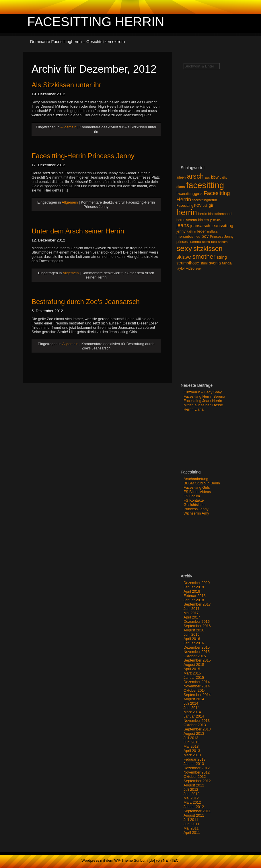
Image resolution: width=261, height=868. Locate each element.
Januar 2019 (194, 587)
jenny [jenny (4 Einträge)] (181, 231)
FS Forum (192, 496)
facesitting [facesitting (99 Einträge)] (205, 185)
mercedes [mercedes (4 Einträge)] (185, 236)
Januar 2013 (194, 764)
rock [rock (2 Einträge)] (214, 242)
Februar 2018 (195, 596)
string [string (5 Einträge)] (222, 257)
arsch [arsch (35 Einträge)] (195, 176)
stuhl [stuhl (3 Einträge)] (204, 263)
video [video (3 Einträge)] (190, 268)
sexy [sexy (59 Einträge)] (184, 248)
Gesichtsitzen (195, 505)
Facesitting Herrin (96, 22)
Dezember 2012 (197, 768)
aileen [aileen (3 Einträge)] (181, 177)
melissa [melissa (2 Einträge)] (212, 231)
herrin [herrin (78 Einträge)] (187, 212)
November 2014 (197, 686)
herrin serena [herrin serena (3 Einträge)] (187, 220)
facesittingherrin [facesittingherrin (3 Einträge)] (205, 200)
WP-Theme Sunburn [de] (135, 860)
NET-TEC (171, 860)
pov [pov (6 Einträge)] (205, 236)
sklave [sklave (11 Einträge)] (184, 257)
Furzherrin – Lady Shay (203, 392)
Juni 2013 (192, 742)
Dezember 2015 (197, 647)
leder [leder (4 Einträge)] (202, 231)
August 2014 (194, 699)
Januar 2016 (194, 643)
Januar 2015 (194, 677)
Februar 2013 (195, 759)
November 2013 (197, 721)
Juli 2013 (191, 738)
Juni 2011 (192, 824)
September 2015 (197, 660)
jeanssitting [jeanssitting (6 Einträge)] (222, 226)
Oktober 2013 (195, 725)
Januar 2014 (194, 716)
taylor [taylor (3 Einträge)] (181, 268)
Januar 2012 (194, 807)
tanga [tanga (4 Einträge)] (227, 263)
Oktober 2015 (195, 656)
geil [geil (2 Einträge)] (205, 206)
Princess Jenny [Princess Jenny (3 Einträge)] (222, 237)
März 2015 (192, 673)
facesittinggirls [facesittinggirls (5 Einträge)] (189, 194)
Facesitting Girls (197, 487)
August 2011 (194, 815)
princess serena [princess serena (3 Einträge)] (189, 242)
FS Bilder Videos (197, 492)
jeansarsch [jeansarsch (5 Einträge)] (200, 226)
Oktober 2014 (195, 690)
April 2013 (192, 751)
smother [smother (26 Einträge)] (204, 257)
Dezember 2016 (197, 621)
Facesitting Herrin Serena (204, 396)
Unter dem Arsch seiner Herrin (78, 231)
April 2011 (192, 833)
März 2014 (192, 712)
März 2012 (192, 802)
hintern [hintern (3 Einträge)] (203, 220)
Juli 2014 (191, 703)
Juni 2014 (192, 708)
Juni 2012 (192, 794)
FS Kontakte (194, 500)
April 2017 (192, 617)
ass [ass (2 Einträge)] (208, 177)
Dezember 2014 (197, 682)
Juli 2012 (191, 789)
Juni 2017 (192, 609)
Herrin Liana (194, 409)
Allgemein (68, 127)
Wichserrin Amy (196, 513)
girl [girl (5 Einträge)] (212, 205)
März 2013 (192, 755)
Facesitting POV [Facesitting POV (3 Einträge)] (189, 206)
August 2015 (194, 665)
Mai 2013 (191, 746)
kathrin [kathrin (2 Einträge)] (191, 231)
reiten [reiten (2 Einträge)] (206, 242)
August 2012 (194, 785)
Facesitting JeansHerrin (203, 401)
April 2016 (192, 639)
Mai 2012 (191, 798)
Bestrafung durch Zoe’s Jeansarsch (86, 302)
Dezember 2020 (197, 583)
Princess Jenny (196, 509)
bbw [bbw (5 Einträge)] (215, 177)
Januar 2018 (194, 600)
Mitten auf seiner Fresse (203, 405)
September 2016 (197, 626)
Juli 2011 (191, 820)
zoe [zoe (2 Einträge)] (198, 268)
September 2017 (197, 604)
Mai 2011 (191, 828)
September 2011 (197, 811)
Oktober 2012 (195, 777)
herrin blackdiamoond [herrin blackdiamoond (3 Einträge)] (215, 214)
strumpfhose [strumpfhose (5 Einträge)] (188, 263)
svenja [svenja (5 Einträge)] (215, 263)
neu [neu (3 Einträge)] (197, 237)
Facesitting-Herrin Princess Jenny (83, 156)
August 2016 (194, 630)
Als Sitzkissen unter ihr (66, 85)
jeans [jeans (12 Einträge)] (183, 225)
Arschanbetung (196, 479)
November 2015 (197, 652)
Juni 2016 (192, 634)
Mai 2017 (191, 613)
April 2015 (192, 669)
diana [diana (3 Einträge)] (181, 187)
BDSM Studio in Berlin (202, 483)
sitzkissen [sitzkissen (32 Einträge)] (208, 249)
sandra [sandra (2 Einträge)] (223, 242)
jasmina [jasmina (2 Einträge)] (215, 220)
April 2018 (192, 591)
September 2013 (197, 729)
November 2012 (197, 772)
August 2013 (194, 733)
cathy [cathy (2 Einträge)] (224, 177)
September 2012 (197, 781)
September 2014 (197, 695)
